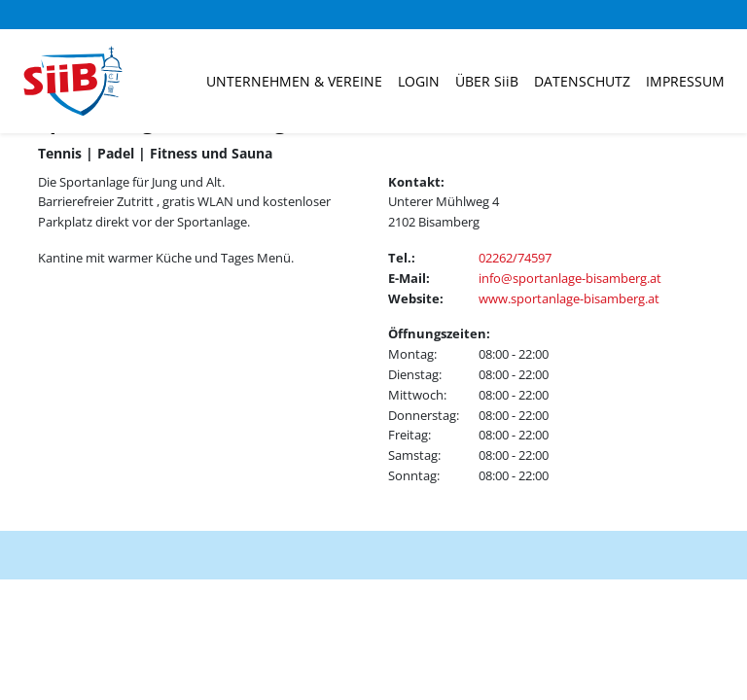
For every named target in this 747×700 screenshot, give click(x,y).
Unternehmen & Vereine (294, 81)
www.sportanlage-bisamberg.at (569, 298)
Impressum (685, 81)
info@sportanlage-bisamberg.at (570, 278)
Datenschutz (582, 81)
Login (419, 81)
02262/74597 (515, 258)
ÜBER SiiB (487, 81)
